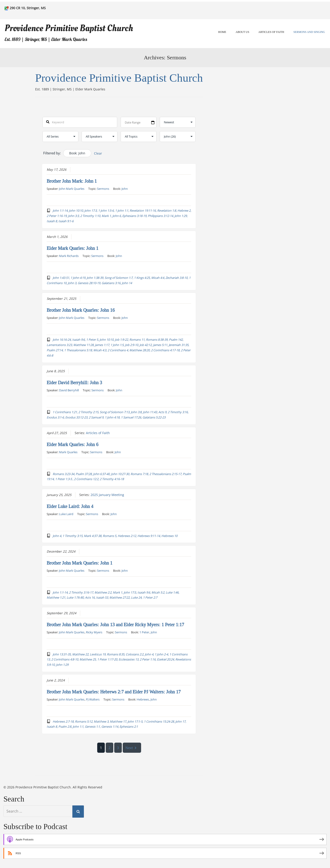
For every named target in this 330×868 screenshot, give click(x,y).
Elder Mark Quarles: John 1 (73, 248)
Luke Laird (66, 514)
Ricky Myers (94, 632)
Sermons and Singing (309, 32)
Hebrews (143, 699)
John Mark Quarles (72, 189)
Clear (98, 153)
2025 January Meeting (107, 495)
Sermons (103, 189)
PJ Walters (93, 699)
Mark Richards (69, 256)
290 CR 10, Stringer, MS (28, 8)
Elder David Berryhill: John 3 (74, 382)
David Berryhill (69, 390)
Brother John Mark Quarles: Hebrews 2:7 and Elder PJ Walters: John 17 (114, 692)
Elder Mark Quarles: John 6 (73, 444)
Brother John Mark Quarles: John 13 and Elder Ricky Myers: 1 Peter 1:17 (115, 625)
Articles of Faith (271, 32)
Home (222, 32)
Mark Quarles (68, 452)
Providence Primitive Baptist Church (69, 28)
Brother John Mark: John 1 (72, 181)
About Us (242, 32)
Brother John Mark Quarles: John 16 (81, 310)
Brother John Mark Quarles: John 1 (80, 563)
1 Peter (144, 632)
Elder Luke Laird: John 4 (70, 506)
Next (132, 748)
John (125, 189)
